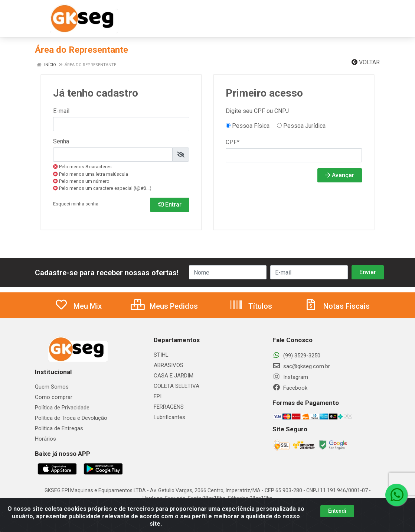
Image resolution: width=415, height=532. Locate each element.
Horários (45, 439)
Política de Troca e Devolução (71, 418)
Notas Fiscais (337, 306)
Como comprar (54, 397)
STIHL (161, 355)
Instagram (290, 377)
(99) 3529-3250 (296, 356)
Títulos (251, 306)
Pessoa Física (248, 126)
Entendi (337, 517)
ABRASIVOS (169, 365)
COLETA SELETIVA (177, 386)
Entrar (170, 205)
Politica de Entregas (59, 428)
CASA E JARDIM (174, 376)
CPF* (233, 142)
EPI (158, 396)
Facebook (290, 388)
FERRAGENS (169, 407)
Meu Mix (78, 306)
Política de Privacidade (62, 408)
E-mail (61, 111)
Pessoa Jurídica (301, 126)
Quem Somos (52, 387)
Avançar (340, 175)
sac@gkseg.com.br (301, 366)
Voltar (366, 62)
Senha (61, 141)
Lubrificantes (169, 417)
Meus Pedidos (164, 306)
